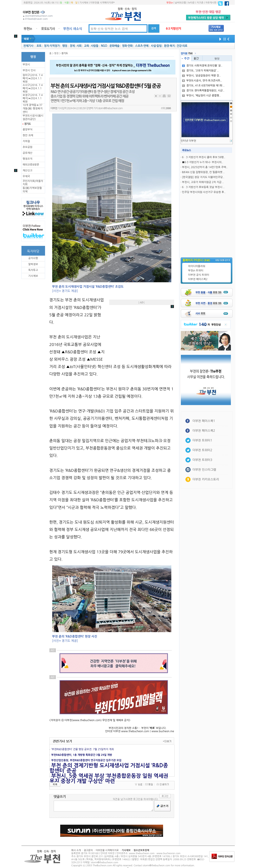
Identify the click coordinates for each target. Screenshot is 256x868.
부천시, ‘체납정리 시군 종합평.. (201, 96)
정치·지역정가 (52, 46)
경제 (72, 46)
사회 (79, 46)
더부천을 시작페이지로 (102, 3)
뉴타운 (191, 3)
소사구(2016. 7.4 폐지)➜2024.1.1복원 (33, 88)
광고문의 (88, 850)
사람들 (95, 46)
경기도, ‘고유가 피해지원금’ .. (200, 71)
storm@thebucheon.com (110, 108)
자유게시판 (211, 3)
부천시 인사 (29, 70)
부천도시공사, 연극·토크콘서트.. (202, 81)
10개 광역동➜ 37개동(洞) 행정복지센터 (33, 109)
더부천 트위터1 (202, 440)
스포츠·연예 (142, 46)
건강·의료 (182, 46)
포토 (39, 46)
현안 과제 (28, 135)
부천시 (26, 65)
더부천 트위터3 (202, 460)
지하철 (26, 141)
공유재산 (28, 153)
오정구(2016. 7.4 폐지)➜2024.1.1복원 (33, 98)
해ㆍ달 (74, 3)
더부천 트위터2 (202, 450)
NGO (104, 46)
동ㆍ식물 (64, 3)
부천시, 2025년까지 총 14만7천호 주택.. (205, 167)
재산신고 (28, 170)
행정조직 (28, 159)
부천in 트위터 (196, 271)
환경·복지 (169, 46)
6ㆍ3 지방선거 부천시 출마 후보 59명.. (204, 157)
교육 (87, 46)
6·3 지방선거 (173, 29)
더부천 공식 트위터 (199, 275)
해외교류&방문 (31, 165)
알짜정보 (33, 264)
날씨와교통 (180, 3)
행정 (65, 46)
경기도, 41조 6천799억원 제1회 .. (203, 86)
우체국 (26, 176)
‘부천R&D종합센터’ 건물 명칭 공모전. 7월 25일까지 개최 (83, 749)
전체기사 (28, 46)
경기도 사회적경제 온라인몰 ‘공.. (202, 66)
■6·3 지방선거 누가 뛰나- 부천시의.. (203, 162)
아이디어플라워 (197, 266)
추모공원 (28, 147)
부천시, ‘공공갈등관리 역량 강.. (201, 76)
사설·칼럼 (156, 46)
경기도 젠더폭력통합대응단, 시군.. (203, 91)
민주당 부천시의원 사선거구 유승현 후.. (204, 192)
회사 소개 (76, 850)
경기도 (28, 124)
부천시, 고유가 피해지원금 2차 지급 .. (203, 182)
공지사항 (33, 258)
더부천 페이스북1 (204, 421)
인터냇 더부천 (189, 141)
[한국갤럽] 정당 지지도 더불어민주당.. (203, 177)
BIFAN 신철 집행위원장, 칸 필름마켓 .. (203, 172)
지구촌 (200, 3)
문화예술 (114, 46)
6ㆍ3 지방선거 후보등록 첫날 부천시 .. (203, 187)
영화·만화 (127, 46)
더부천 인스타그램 (204, 470)
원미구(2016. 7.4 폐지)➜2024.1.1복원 (33, 78)
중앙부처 (28, 130)
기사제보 (84, 3)
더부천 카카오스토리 (206, 479)
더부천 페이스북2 (198, 279)
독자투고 (33, 270)
